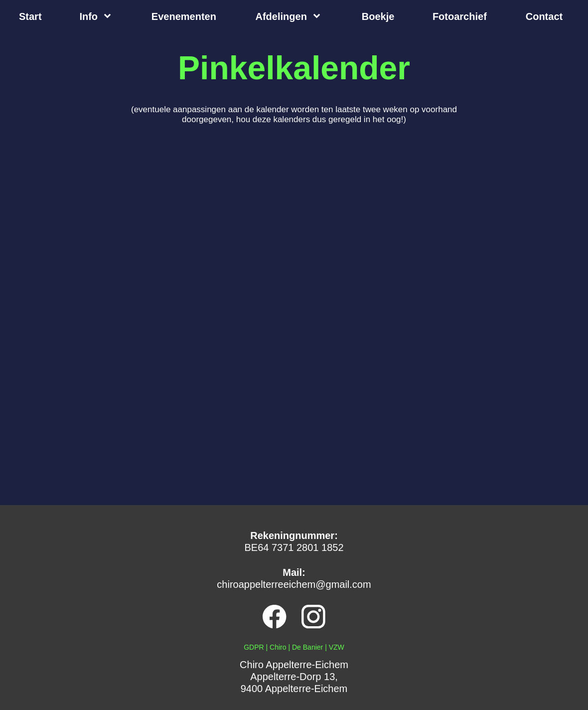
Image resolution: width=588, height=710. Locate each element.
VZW (337, 647)
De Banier (307, 647)
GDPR (254, 647)
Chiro (278, 647)
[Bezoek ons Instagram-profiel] (313, 617)
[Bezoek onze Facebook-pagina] (275, 617)
